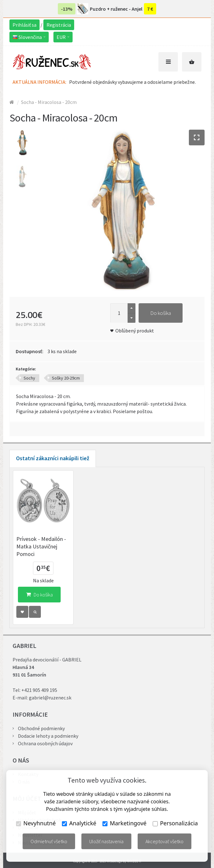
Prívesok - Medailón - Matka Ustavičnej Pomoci (41, 546)
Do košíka (161, 313)
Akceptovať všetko (165, 841)
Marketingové (124, 823)
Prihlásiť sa (25, 25)
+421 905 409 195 (39, 690)
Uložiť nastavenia (106, 841)
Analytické (79, 823)
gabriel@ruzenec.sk (50, 698)
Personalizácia (175, 823)
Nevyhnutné (36, 823)
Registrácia (59, 25)
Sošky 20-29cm (66, 378)
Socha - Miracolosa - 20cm (49, 102)
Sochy (29, 378)
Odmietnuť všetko (49, 841)
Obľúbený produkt (135, 331)
